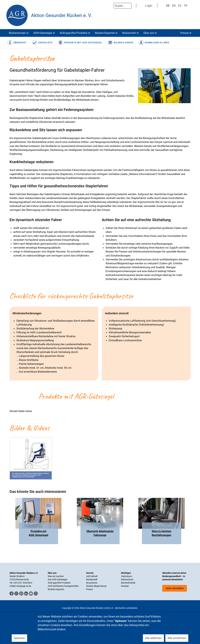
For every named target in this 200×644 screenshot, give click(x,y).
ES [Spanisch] (180, 6)
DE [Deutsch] (168, 6)
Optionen (19, 638)
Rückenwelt (92, 579)
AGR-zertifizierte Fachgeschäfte (63, 586)
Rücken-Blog (92, 586)
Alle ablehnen (153, 638)
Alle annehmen (177, 638)
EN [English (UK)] (174, 6)
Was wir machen (56, 576)
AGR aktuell (92, 576)
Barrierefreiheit (128, 583)
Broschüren (92, 583)
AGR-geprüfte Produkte (59, 583)
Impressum (126, 576)
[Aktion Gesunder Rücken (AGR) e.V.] (17, 15)
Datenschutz (127, 579)
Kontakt (125, 586)
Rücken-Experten (56, 589)
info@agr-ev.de (24, 586)
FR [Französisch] (186, 6)
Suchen (111, 6)
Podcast (102, 586)
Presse (89, 589)
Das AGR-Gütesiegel (57, 579)
